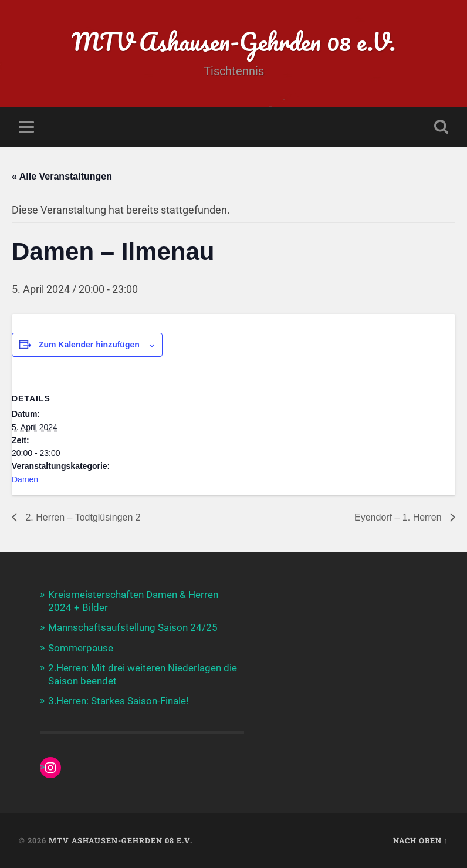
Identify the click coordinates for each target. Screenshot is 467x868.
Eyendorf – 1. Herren (399, 517)
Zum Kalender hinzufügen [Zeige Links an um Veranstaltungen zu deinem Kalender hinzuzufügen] (89, 345)
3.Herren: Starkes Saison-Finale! (118, 701)
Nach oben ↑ (421, 840)
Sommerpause (81, 648)
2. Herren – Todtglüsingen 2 (82, 517)
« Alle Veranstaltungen (62, 176)
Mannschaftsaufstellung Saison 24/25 (133, 627)
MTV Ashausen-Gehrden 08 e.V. (234, 41)
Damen (25, 479)
